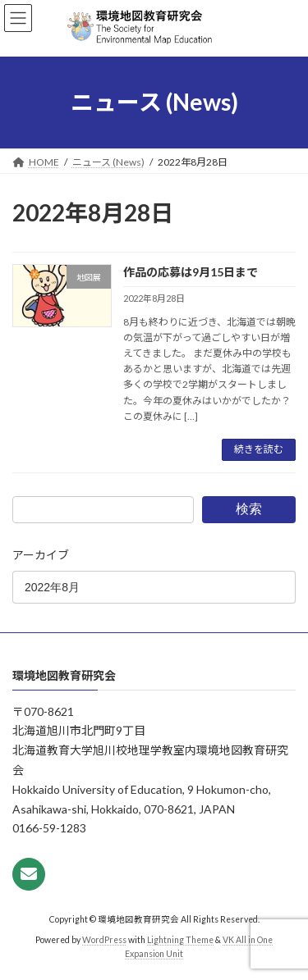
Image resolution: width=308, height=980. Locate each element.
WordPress (104, 940)
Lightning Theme (180, 940)
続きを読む (259, 449)
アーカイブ (41, 555)
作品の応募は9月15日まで (191, 272)
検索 (249, 509)
